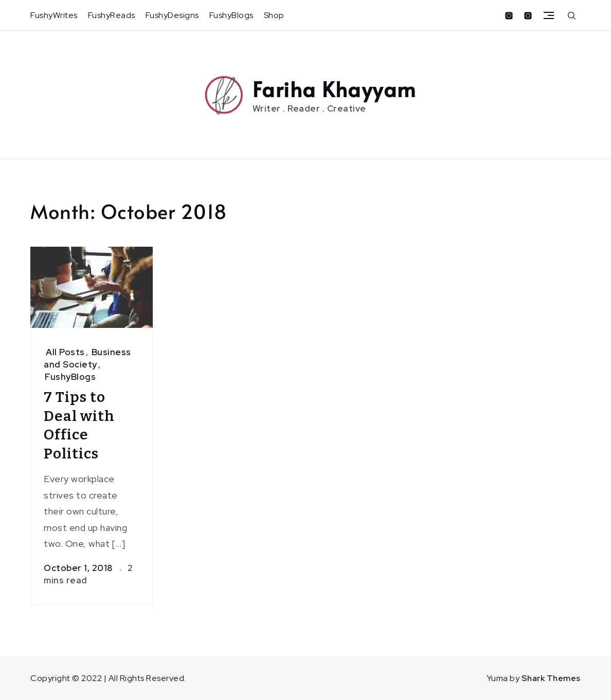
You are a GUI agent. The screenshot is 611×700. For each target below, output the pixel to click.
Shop (274, 15)
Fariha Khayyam (335, 89)
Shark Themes (551, 678)
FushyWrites (54, 15)
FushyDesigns (172, 15)
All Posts (65, 352)
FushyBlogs (231, 15)
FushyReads (112, 15)
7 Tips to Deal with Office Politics (79, 425)
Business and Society (87, 358)
